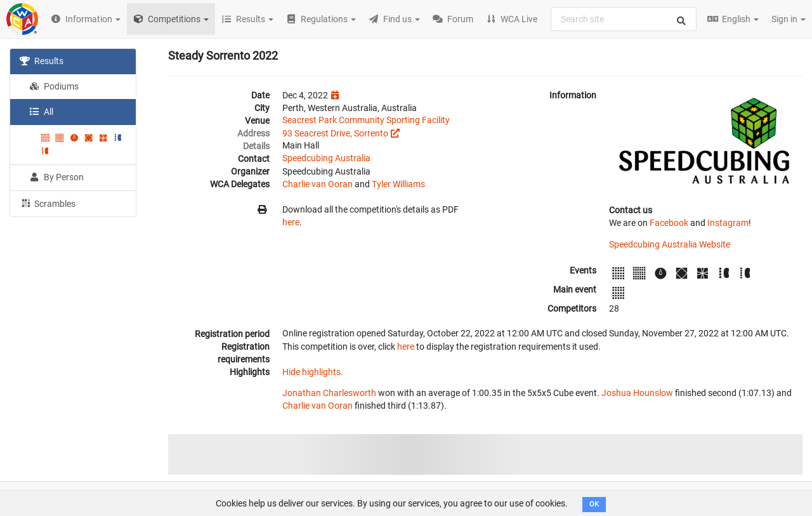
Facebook (669, 223)
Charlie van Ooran (318, 184)
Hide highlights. (313, 372)
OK (594, 504)
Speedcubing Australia (326, 158)
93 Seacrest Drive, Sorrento (335, 133)
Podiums (54, 86)
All (41, 112)
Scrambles (48, 203)
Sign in (789, 19)
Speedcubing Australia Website (670, 244)
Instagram (728, 223)
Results (42, 61)
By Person (56, 177)
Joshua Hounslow (637, 393)
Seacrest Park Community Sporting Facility (366, 120)
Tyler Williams (398, 184)
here (291, 222)
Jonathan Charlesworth (329, 393)
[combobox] (624, 19)
